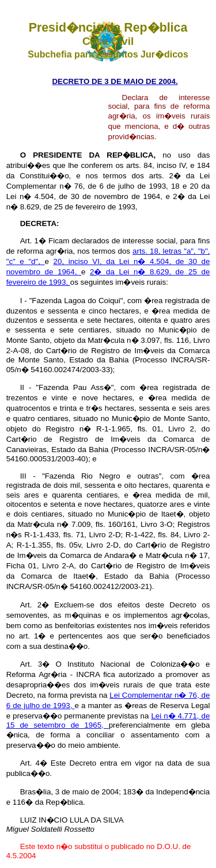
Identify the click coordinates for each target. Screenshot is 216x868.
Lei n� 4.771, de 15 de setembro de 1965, (108, 720)
